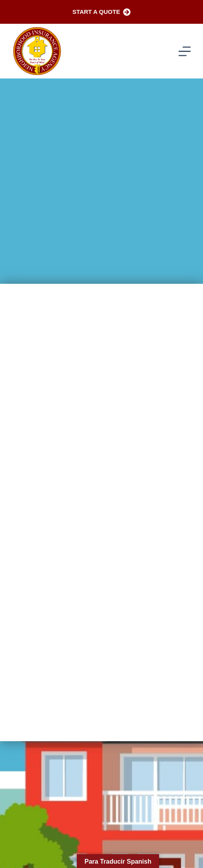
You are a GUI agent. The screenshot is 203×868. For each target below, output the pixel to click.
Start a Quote (101, 12)
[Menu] (185, 51)
